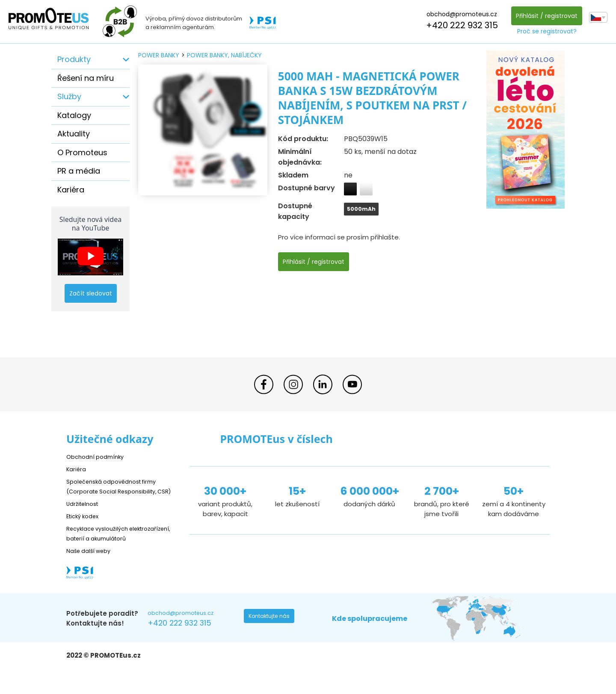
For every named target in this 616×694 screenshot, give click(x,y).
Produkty (74, 59)
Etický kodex (85, 526)
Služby (69, 96)
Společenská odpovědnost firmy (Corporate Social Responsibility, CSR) (118, 491)
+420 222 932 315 (459, 25)
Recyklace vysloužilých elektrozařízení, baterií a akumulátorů (105, 548)
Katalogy (74, 115)
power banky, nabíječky (224, 55)
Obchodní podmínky (98, 456)
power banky (159, 55)
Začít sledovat (91, 293)
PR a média (79, 171)
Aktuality (74, 134)
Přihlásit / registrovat (544, 16)
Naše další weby (92, 570)
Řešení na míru (86, 78)
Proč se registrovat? (544, 31)
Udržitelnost (85, 513)
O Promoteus (82, 152)
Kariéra (71, 190)
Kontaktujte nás (272, 638)
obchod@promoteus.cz (459, 14)
